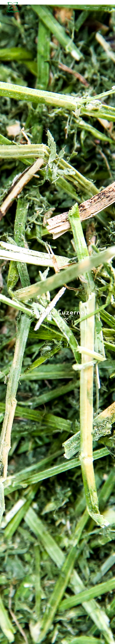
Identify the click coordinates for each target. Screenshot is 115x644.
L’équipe (96, 7)
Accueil (87, 7)
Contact (104, 7)
